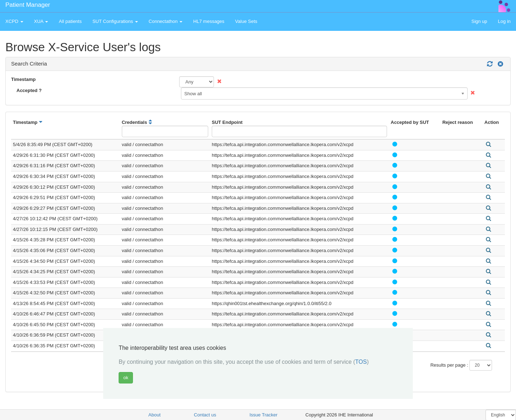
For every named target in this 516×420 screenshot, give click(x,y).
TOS (361, 362)
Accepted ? (29, 90)
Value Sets (246, 21)
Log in (504, 21)
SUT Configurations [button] (115, 21)
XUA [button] (41, 21)
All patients (70, 21)
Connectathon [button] (166, 21)
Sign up (479, 21)
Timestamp (23, 79)
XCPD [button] (14, 21)
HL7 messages (209, 21)
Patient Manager (28, 5)
